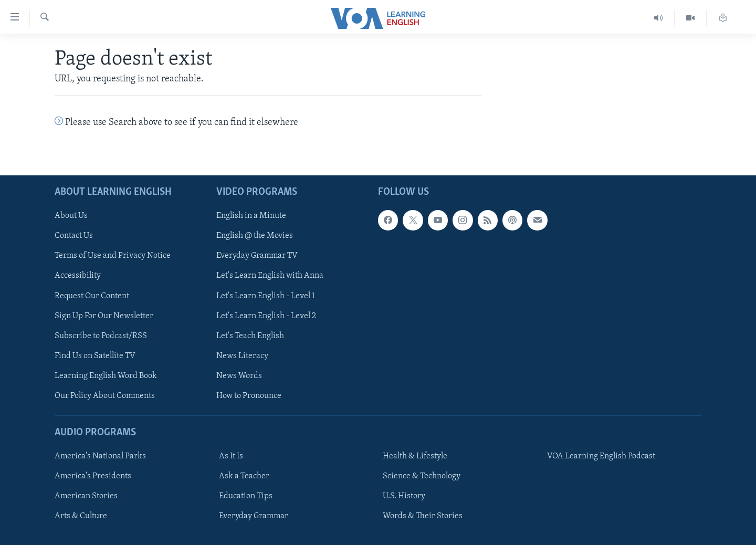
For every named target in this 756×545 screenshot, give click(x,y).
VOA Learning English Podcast (601, 456)
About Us (71, 216)
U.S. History (404, 496)
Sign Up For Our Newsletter (104, 316)
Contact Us (74, 236)
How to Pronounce (249, 395)
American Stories (86, 496)
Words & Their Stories (423, 516)
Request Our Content (92, 296)
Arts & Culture (81, 516)
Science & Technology (422, 476)
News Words (239, 375)
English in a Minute (251, 216)
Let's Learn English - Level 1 (266, 296)
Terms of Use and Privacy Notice (113, 256)
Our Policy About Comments (105, 395)
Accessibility (78, 276)
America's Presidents (93, 476)
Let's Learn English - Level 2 (266, 316)
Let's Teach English (250, 336)
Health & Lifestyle (415, 456)
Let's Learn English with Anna (270, 276)
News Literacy (242, 355)
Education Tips (246, 496)
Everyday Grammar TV (257, 256)
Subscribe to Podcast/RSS (101, 336)
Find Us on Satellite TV (95, 355)
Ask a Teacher (244, 476)
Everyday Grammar (254, 516)
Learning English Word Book (106, 375)
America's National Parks (100, 456)
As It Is (231, 456)
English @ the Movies (255, 236)
